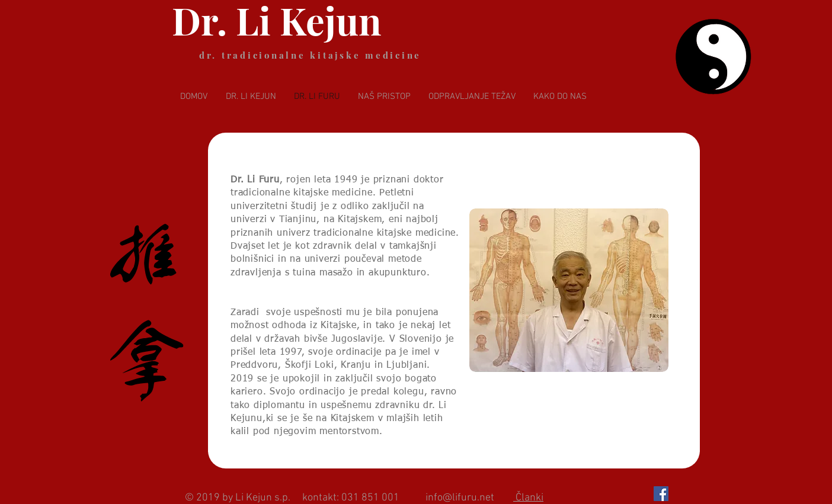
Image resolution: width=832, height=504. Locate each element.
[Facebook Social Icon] (661, 494)
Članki (528, 498)
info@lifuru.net (460, 498)
